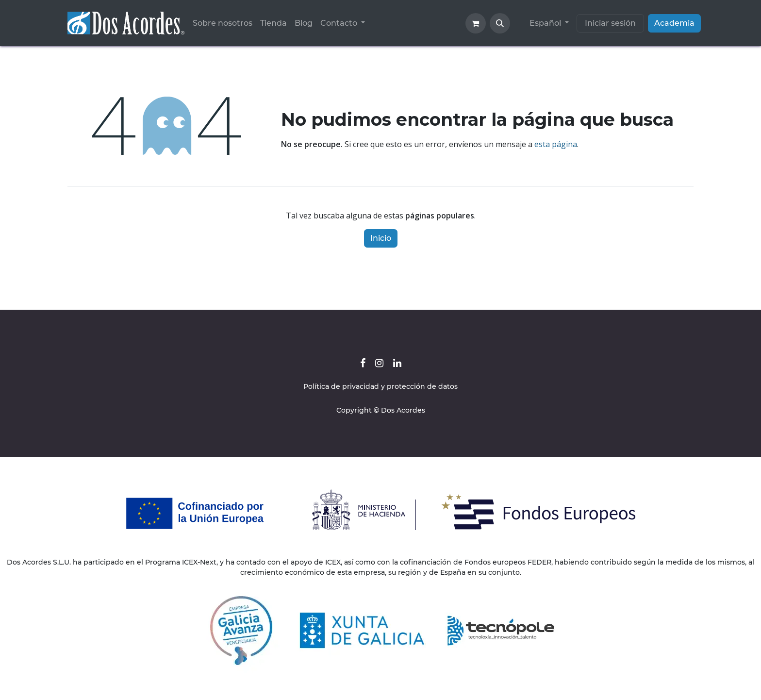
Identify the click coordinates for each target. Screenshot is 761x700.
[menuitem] (223, 23)
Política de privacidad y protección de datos (380, 386)
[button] (500, 23)
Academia (674, 23)
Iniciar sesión (610, 23)
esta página (556, 144)
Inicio (381, 238)
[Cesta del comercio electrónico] (476, 23)
